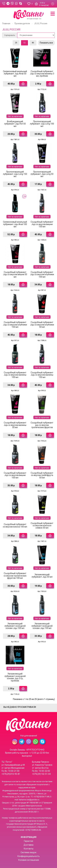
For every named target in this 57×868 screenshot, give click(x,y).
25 (16, 43)
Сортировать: (10, 35)
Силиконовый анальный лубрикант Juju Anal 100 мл (15, 224)
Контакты (29, 849)
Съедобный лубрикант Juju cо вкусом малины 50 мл (15, 425)
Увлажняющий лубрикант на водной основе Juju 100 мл (15, 626)
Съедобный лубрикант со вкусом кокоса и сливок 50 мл (42, 526)
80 (33, 43)
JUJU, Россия (41, 23)
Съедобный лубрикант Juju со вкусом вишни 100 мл (15, 475)
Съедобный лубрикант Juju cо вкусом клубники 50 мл (42, 325)
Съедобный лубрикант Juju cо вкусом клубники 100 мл (42, 274)
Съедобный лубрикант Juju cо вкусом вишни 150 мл (42, 224)
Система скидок (29, 852)
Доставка (29, 845)
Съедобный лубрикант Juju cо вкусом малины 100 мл (15, 375)
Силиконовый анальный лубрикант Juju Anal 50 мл (15, 74)
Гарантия (29, 841)
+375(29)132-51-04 (41, 774)
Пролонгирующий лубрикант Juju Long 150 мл (15, 174)
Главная (6, 23)
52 (25, 43)
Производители (22, 23)
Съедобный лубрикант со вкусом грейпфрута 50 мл (42, 475)
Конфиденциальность (29, 856)
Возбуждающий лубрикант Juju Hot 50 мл (15, 124)
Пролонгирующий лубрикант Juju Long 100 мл (42, 124)
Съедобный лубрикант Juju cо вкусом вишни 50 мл (15, 274)
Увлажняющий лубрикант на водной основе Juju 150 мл (42, 626)
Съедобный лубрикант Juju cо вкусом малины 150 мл (42, 375)
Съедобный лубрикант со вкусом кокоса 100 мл (15, 525)
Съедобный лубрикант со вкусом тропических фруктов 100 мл (15, 576)
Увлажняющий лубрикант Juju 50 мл (42, 576)
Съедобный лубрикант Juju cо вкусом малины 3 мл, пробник (42, 74)
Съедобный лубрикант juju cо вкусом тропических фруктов (42, 425)
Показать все (46, 43)
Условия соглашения (29, 860)
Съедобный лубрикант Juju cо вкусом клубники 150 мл (15, 325)
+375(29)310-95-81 (11, 774)
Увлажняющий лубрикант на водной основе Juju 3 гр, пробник (15, 677)
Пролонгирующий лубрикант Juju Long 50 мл (42, 174)
